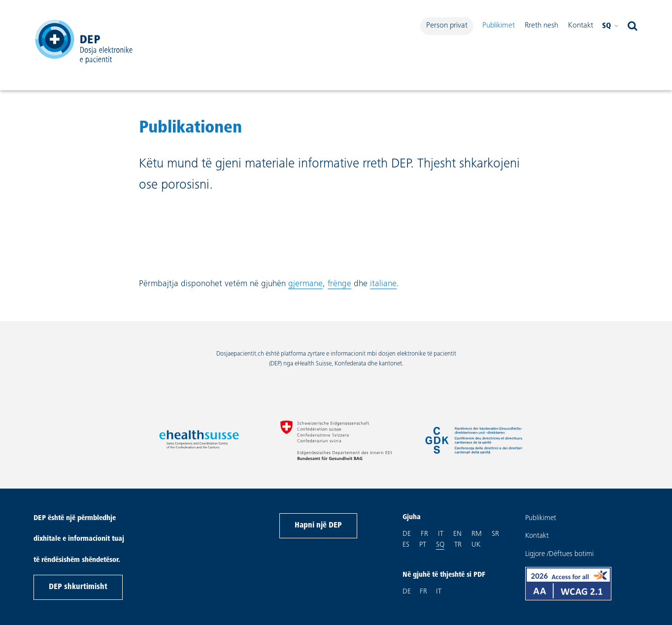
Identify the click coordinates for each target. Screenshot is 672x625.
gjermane (305, 284)
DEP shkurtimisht (78, 587)
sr (495, 533)
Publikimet (499, 26)
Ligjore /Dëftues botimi (559, 554)
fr (424, 533)
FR (423, 592)
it (441, 533)
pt (423, 544)
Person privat (447, 26)
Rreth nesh (541, 26)
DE (407, 592)
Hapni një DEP (318, 526)
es (406, 544)
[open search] (633, 26)
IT (439, 592)
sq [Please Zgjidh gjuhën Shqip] (610, 26)
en (457, 533)
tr (458, 544)
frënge (339, 284)
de (407, 533)
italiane (383, 284)
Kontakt (581, 26)
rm (477, 533)
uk (476, 544)
